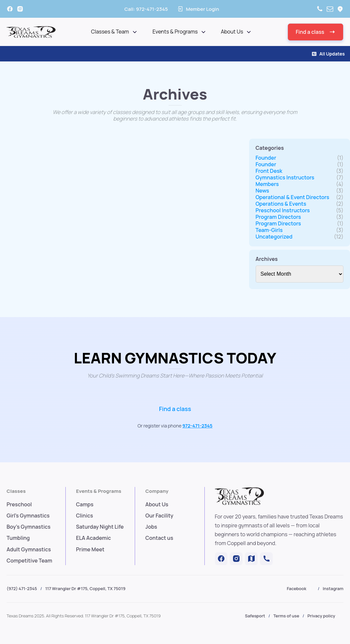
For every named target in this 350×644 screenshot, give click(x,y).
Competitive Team (29, 561)
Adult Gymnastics (29, 549)
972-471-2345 (198, 426)
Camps (85, 504)
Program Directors (278, 217)
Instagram (333, 588)
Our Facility (159, 516)
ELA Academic (93, 538)
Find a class (175, 409)
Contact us (159, 538)
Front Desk (269, 171)
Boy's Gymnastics (29, 527)
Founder (266, 158)
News (262, 191)
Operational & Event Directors (292, 197)
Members (267, 184)
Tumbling (18, 538)
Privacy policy (321, 616)
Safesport (255, 616)
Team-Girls (269, 230)
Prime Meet (90, 549)
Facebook (297, 588)
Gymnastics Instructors (285, 177)
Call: (146, 9)
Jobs (151, 527)
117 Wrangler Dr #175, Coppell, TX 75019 (85, 588)
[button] (315, 32)
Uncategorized (274, 237)
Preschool (19, 504)
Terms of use (286, 616)
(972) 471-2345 (22, 588)
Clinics (84, 516)
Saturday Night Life (100, 527)
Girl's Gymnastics (28, 516)
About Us (157, 504)
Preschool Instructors (283, 210)
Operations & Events (281, 204)
